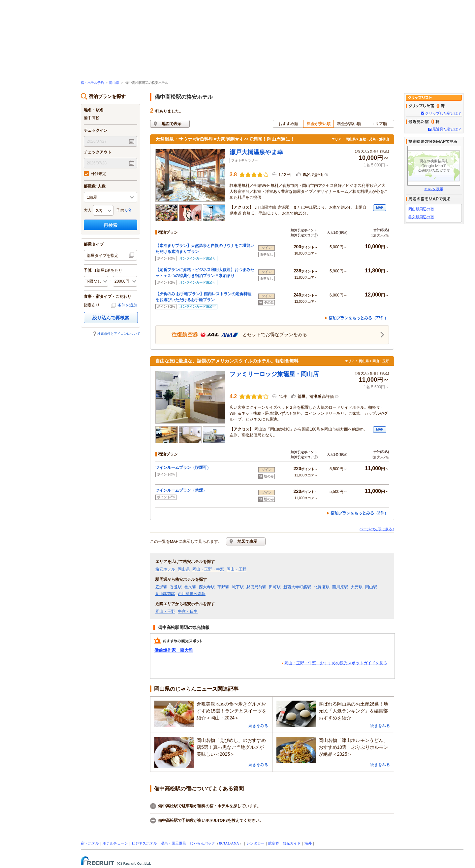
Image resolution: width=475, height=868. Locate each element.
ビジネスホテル (144, 843)
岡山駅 (371, 587)
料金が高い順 (349, 124)
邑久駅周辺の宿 (421, 217)
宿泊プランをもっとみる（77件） (358, 318)
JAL (227, 843)
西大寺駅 (207, 587)
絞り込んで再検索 (111, 318)
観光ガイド (292, 843)
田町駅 (275, 587)
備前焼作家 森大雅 (174, 650)
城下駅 (238, 587)
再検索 (111, 225)
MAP (380, 208)
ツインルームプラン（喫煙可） (185, 468)
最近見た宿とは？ (447, 129)
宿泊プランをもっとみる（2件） (359, 513)
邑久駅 (190, 587)
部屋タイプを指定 (103, 256)
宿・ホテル (90, 843)
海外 (308, 843)
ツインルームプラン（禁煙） (183, 490)
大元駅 (357, 587)
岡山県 (114, 83)
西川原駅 (340, 587)
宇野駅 (223, 587)
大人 (88, 210)
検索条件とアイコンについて (119, 334)
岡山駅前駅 (165, 594)
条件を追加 (127, 305)
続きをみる (258, 726)
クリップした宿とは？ (443, 113)
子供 (120, 210)
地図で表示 (172, 124)
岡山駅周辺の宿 (421, 209)
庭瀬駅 (161, 587)
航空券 (274, 843)
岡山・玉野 (237, 569)
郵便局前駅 (256, 587)
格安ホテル (165, 569)
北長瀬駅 (322, 587)
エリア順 (379, 124)
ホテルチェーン (115, 843)
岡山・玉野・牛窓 (208, 569)
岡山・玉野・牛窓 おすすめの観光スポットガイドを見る (336, 663)
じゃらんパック (202, 843)
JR (221, 843)
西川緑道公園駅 (192, 594)
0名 (128, 210)
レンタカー (255, 843)
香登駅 (176, 587)
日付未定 (95, 174)
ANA (235, 843)
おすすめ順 (288, 124)
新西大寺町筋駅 (297, 587)
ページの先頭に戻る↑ (377, 529)
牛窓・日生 (188, 611)
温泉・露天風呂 (173, 843)
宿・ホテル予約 (92, 83)
